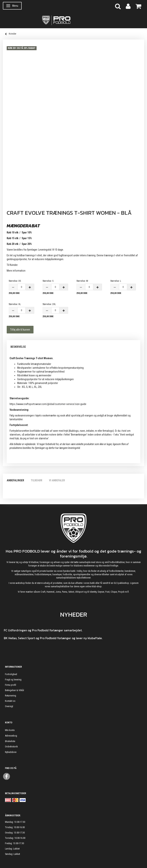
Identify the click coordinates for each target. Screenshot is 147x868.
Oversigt (9, 706)
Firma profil (11, 685)
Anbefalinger (15, 480)
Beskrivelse (18, 347)
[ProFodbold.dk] (73, 20)
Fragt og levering (13, 680)
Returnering (11, 696)
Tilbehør (37, 480)
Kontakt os (10, 701)
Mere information (16, 271)
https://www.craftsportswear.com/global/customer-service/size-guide (48, 404)
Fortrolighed (11, 674)
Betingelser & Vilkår (15, 690)
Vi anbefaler (57, 480)
